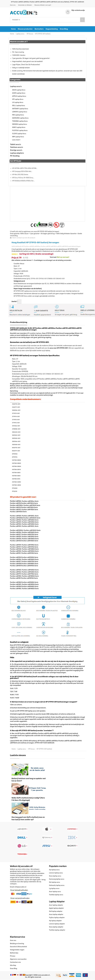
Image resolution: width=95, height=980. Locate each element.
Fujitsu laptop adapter (57, 918)
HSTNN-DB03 (17, 464)
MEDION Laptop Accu (20, 124)
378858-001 (51, 279)
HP (19, 266)
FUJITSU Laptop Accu (20, 131)
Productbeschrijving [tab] (19, 323)
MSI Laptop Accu (18, 115)
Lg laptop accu (54, 889)
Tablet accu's (16, 145)
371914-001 (16, 417)
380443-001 (60, 279)
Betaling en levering (17, 944)
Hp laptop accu (54, 870)
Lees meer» (16, 140)
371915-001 (16, 420)
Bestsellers (39, 29)
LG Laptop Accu (18, 103)
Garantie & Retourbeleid (18, 947)
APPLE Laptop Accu (19, 96)
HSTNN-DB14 (16, 470)
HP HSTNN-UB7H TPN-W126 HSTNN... (25, 169)
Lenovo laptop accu (56, 873)
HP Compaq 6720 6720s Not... (22, 172)
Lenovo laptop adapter (57, 924)
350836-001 (16, 411)
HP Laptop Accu (18, 100)
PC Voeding (15, 156)
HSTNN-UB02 (17, 485)
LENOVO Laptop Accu (20, 112)
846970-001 (16, 448)
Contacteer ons (15, 962)
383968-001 (16, 445)
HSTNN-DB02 (17, 460)
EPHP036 (26, 276)
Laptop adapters (17, 153)
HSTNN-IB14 (16, 479)
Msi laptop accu (55, 882)
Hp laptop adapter (55, 921)
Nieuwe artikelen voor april (43, 5)
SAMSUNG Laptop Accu (20, 118)
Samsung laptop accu (57, 879)
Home (13, 29)
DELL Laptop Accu (19, 106)
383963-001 (16, 435)
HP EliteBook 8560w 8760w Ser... (23, 181)
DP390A (15, 454)
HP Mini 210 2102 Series (20, 175)
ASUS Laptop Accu (19, 90)
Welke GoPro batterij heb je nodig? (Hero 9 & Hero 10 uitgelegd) (28, 799)
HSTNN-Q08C (17, 482)
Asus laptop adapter (56, 915)
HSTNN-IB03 (16, 473)
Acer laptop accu (55, 892)
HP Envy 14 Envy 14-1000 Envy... (23, 178)
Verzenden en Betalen (25, 5)
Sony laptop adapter (56, 927)
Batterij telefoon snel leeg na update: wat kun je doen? (29, 780)
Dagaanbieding (52, 29)
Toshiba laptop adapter (57, 930)
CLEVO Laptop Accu (19, 134)
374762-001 (43, 279)
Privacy (13, 956)
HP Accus (30, 34)
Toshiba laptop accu (56, 895)
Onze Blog (64, 29)
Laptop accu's (16, 87)
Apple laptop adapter (56, 908)
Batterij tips (14, 953)
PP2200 (15, 488)
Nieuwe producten (25, 29)
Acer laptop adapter (56, 905)
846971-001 (16, 451)
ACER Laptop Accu (19, 93)
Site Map (13, 966)
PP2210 (15, 492)
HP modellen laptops (34, 334)
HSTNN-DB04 (17, 467)
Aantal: (14, 302)
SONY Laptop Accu (19, 128)
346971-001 (16, 407)
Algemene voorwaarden (18, 959)
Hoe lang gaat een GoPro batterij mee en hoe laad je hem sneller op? (28, 819)
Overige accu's (16, 150)
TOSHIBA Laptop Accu (20, 121)
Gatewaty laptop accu (57, 886)
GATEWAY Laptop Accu (20, 109)
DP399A (15, 457)
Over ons (13, 5)
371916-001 (35, 279)
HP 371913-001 (61, 393)
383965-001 (16, 439)
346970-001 (16, 404)
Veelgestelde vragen (17, 950)
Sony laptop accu (55, 876)
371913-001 (16, 414)
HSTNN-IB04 (16, 476)
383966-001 (16, 442)
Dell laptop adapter (56, 912)
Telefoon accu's (17, 148)
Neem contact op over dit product (23, 238)
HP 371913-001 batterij (43, 34)
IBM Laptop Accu (18, 137)
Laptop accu (20, 34)
